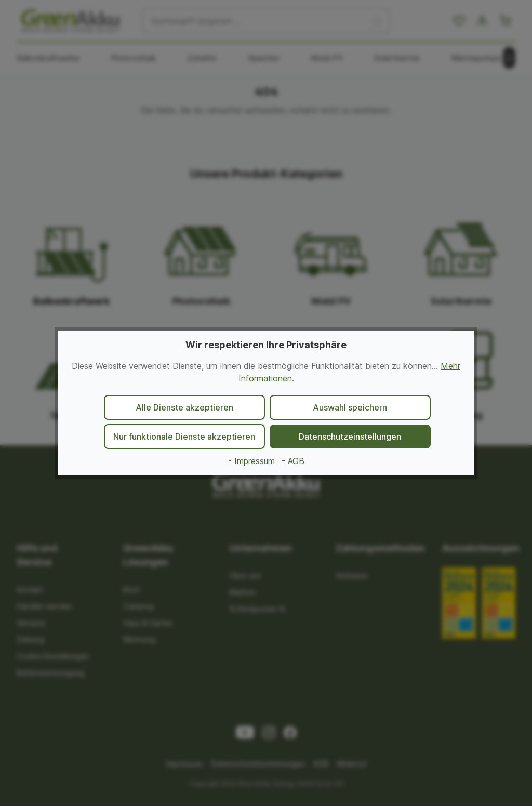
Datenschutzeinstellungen (350, 437)
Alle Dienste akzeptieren (184, 407)
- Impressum (253, 461)
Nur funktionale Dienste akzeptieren (184, 437)
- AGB (293, 461)
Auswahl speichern (350, 407)
